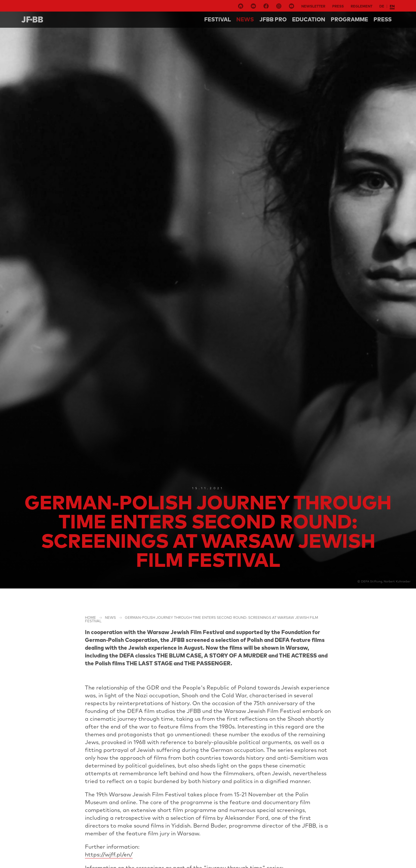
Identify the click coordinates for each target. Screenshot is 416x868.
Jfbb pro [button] (273, 19)
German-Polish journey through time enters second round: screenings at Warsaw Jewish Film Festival (201, 619)
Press (338, 6)
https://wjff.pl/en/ (109, 854)
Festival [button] (218, 19)
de (382, 6)
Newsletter (313, 6)
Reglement (362, 6)
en (392, 6)
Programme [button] (349, 19)
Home (90, 618)
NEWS (245, 19)
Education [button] (309, 19)
